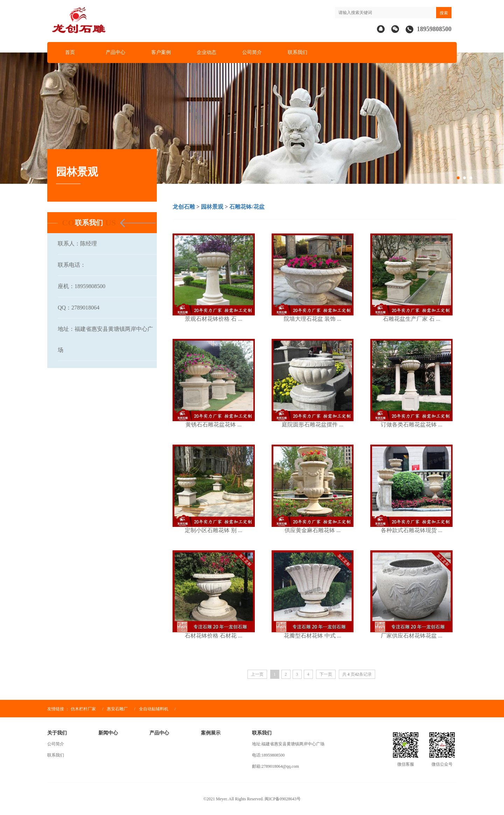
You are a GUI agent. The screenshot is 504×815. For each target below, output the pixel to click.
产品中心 (115, 52)
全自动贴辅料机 (154, 709)
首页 (70, 52)
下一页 (326, 674)
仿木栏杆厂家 (83, 709)
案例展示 (211, 733)
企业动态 (206, 52)
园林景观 (212, 207)
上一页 (257, 674)
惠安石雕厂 (117, 709)
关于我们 (57, 733)
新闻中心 (108, 733)
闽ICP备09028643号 (283, 799)
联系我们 (297, 52)
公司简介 (252, 52)
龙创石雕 (184, 207)
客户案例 (161, 52)
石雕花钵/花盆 (247, 207)
